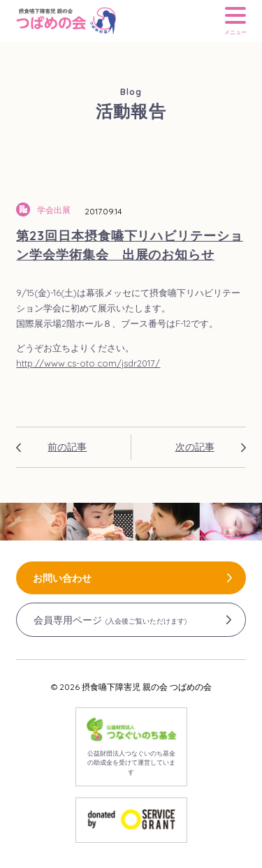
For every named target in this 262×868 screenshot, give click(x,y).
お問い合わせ (62, 578)
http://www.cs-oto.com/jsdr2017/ (88, 363)
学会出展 (54, 210)
